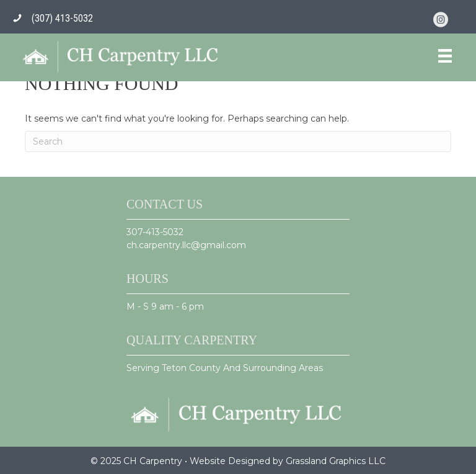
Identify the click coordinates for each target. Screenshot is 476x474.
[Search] (238, 141)
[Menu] (445, 56)
